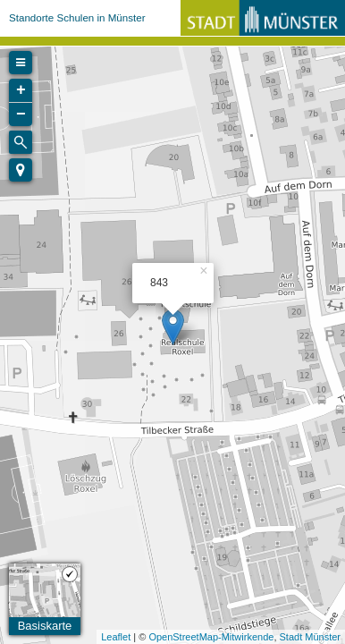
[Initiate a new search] (21, 142)
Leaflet (116, 637)
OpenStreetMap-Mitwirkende (211, 637)
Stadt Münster (310, 637)
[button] (21, 170)
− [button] (21, 114)
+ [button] (21, 90)
